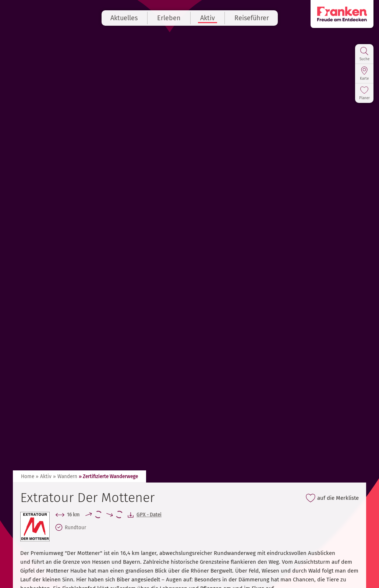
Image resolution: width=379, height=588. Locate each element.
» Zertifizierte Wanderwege (108, 476)
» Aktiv (44, 476)
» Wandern (65, 476)
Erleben (169, 18)
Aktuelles (124, 18)
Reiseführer (252, 18)
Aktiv (208, 18)
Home (28, 476)
